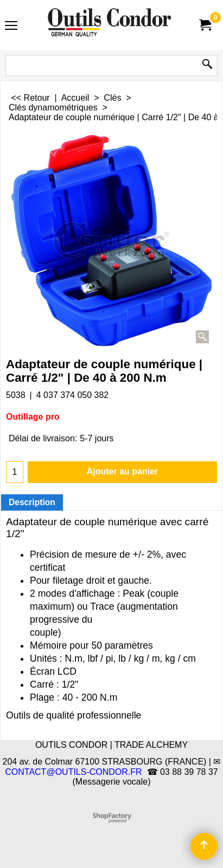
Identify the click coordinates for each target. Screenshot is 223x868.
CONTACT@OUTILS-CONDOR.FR (73, 772)
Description (32, 502)
